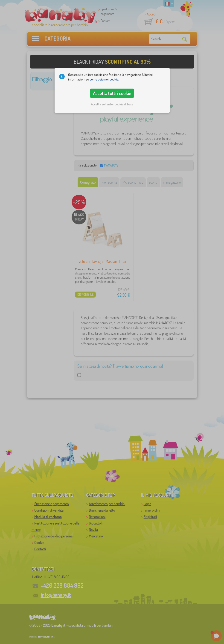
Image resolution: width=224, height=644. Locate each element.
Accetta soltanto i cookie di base (112, 104)
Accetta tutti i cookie (112, 93)
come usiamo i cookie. (104, 79)
